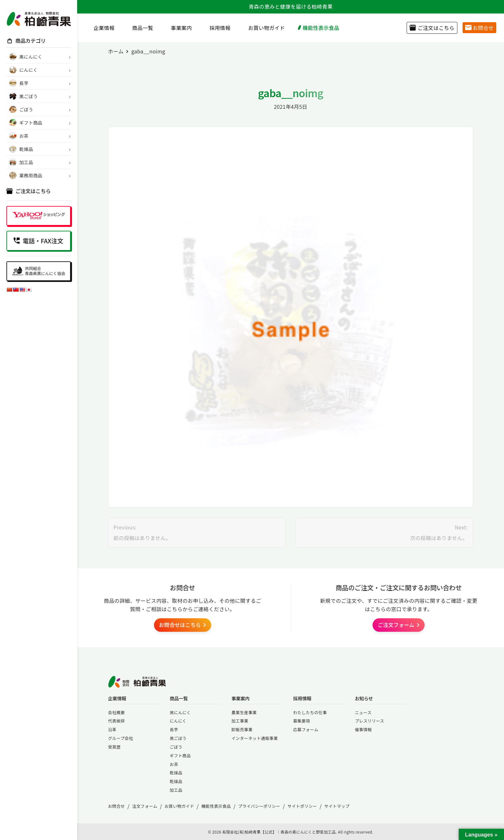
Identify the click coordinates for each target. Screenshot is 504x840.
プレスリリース (369, 721)
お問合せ (479, 28)
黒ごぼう (178, 738)
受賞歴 (114, 747)
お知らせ (364, 698)
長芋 (174, 729)
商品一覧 (140, 28)
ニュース (363, 712)
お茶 (174, 764)
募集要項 (301, 721)
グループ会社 (121, 738)
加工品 (176, 790)
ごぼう (176, 747)
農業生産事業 (244, 712)
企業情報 (102, 28)
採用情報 (218, 28)
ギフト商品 (180, 756)
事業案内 (179, 28)
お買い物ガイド (264, 28)
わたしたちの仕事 (310, 712)
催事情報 (363, 729)
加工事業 (240, 721)
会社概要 (116, 712)
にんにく (178, 721)
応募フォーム (306, 729)
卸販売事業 (242, 729)
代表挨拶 (116, 721)
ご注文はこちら (432, 28)
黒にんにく (180, 712)
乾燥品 (176, 773)
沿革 (112, 729)
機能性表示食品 (318, 28)
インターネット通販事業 (255, 738)
